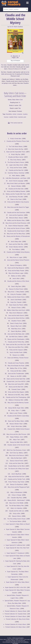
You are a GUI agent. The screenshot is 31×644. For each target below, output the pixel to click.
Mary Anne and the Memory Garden (18, 403)
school (14, 114)
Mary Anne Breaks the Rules (16, 366)
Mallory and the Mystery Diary (16, 220)
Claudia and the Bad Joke (16, 189)
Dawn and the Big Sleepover (16, 268)
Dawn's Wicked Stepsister (16, 226)
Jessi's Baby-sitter (16, 242)
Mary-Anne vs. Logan (16, 257)
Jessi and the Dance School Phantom (18, 260)
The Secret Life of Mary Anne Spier (19, 469)
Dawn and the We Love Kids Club (16, 345)
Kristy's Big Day (16, 154)
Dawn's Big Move (16, 331)
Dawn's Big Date (16, 286)
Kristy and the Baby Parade (16, 271)
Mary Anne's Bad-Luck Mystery (16, 183)
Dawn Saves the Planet (16, 305)
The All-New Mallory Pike (16, 506)
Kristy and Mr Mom (16, 371)
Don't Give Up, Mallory (16, 453)
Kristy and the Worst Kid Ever (16, 318)
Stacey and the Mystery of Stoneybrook (18, 236)
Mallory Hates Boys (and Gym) (16, 310)
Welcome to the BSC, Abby (16, 395)
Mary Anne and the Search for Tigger (18, 207)
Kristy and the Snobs (16, 168)
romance (20, 114)
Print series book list (15, 123)
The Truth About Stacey (16, 146)
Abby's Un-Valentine (16, 508)
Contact (21, 639)
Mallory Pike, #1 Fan (16, 368)
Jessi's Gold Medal (16, 300)
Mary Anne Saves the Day (16, 149)
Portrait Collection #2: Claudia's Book (16, 614)
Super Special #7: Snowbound (15, 553)
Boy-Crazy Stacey (16, 160)
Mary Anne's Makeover (16, 313)
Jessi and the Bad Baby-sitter (16, 334)
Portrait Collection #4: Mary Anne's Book (18, 619)
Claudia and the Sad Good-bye (16, 213)
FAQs (17, 639)
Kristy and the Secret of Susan (16, 228)
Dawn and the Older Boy (16, 244)
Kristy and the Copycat (16, 350)
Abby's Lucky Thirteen (16, 413)
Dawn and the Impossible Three (16, 152)
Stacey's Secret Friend (16, 461)
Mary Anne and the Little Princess (16, 434)
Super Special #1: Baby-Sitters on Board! (18, 524)
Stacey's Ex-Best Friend (16, 289)
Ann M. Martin (14, 27)
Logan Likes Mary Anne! (16, 165)
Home (1, 639)
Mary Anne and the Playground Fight (19, 487)
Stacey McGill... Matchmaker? (16, 500)
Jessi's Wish (16, 279)
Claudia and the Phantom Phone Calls (18, 141)
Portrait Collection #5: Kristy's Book (15, 624)
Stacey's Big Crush (16, 326)
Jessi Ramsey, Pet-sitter (16, 197)
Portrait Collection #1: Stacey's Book (16, 611)
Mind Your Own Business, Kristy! (16, 450)
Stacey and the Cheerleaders (16, 339)
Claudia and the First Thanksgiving (16, 397)
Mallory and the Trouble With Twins (16, 194)
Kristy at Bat (16, 514)
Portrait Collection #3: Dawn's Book (16, 616)
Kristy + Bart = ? (16, 411)
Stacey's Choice (16, 308)
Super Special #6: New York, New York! (18, 548)
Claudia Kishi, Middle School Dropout (19, 429)
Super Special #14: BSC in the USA (15, 587)
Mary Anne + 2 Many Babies (16, 292)
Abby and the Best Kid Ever (16, 477)
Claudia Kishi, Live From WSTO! (16, 381)
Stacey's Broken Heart (16, 424)
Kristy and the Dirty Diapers (16, 392)
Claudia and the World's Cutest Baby (18, 416)
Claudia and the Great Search (16, 231)
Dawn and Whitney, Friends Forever (18, 358)
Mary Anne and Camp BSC (16, 384)
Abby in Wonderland (16, 492)
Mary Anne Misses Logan (16, 273)
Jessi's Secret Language (16, 181)
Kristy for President (16, 294)
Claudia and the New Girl (16, 170)
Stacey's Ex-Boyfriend (16, 484)
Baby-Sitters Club (17, 100)
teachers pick (22, 117)
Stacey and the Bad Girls (16, 387)
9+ (20, 103)
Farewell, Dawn (16, 389)
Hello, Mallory (16, 176)
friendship (9, 114)
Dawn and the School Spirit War (16, 379)
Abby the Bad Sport (16, 458)
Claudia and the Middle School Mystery (18, 252)
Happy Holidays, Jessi (16, 437)
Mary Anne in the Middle (16, 503)
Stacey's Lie (16, 355)
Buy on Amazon (15, 61)
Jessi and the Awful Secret (16, 315)
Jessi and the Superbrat (16, 215)
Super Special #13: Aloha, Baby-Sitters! (18, 582)
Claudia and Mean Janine (16, 157)
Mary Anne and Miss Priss (16, 347)
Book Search (11, 639)
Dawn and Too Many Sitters (16, 421)
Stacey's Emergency (16, 265)
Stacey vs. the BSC (16, 376)
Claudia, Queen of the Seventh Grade (19, 445)
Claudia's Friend (16, 321)
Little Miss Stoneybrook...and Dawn (16, 178)
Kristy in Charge (16, 495)
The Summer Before (16, 521)
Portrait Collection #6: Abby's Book (15, 627)
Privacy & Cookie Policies (19, 641)
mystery (25, 114)
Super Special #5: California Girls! (16, 545)
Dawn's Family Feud (16, 323)
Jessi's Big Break (16, 474)
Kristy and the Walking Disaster (16, 191)
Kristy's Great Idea (16, 139)
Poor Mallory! (16, 249)
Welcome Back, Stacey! (16, 218)
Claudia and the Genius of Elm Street (18, 281)
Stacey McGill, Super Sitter (16, 408)
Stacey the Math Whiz (16, 442)
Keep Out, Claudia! (16, 302)
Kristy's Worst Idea (16, 426)
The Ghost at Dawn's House (16, 162)
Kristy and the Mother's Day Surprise (18, 202)
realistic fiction (13, 117)
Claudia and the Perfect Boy (16, 342)
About (5, 639)
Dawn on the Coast (16, 199)
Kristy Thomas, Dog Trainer (16, 482)
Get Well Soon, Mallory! (16, 337)
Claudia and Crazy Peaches (16, 363)
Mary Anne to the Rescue (16, 455)
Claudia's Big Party (16, 498)
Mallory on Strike (16, 276)
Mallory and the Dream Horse (16, 297)
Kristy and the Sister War (16, 463)
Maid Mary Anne (16, 329)
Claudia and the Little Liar (16, 511)
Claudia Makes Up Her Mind (16, 466)
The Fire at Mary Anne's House (16, 519)
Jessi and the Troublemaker (16, 374)
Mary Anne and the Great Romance (16, 223)
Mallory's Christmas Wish (16, 400)
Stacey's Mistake (16, 186)
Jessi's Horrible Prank (16, 352)
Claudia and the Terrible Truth (16, 479)
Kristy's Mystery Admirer (16, 247)
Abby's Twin (16, 440)
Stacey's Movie (16, 516)
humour (6, 117)
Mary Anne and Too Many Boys (16, 234)
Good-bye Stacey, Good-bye (16, 173)
